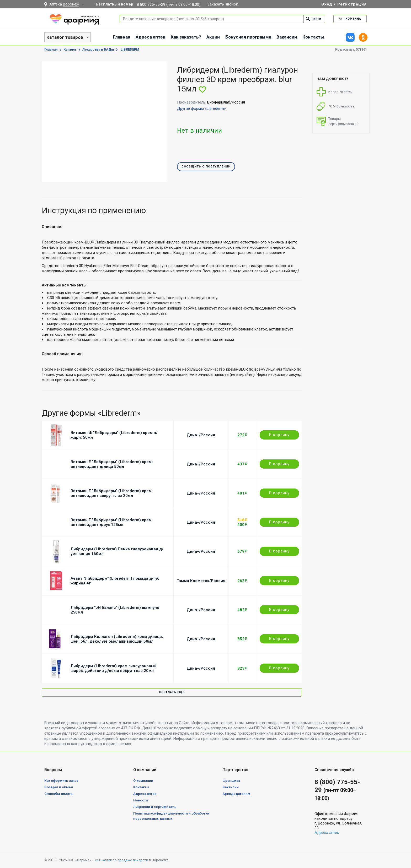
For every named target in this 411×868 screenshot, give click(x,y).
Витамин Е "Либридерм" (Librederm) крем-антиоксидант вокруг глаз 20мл (112, 493)
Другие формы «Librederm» (201, 108)
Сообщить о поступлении (206, 167)
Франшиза (231, 781)
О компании (143, 781)
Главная (122, 37)
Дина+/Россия (201, 435)
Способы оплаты (59, 794)
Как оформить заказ (61, 781)
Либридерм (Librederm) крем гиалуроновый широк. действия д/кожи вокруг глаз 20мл (114, 668)
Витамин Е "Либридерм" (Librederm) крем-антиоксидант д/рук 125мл (112, 522)
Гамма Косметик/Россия (201, 581)
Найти (312, 19)
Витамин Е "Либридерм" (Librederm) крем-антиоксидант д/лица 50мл (112, 464)
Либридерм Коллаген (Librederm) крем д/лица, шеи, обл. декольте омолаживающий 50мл (117, 639)
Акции (213, 37)
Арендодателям (236, 794)
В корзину (279, 435)
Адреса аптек (150, 37)
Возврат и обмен (59, 787)
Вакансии (287, 37)
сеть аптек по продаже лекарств (122, 860)
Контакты (313, 37)
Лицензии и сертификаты (155, 807)
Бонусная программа (248, 37)
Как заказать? (186, 37)
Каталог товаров (65, 37)
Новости (141, 800)
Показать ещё (172, 692)
